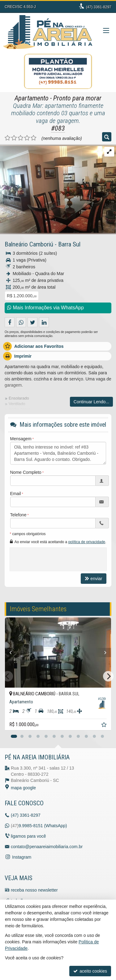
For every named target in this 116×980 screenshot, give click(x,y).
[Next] (108, 653)
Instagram (22, 857)
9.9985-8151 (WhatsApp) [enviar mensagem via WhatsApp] (43, 826)
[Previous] (8, 653)
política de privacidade (87, 542)
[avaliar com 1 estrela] (8, 138)
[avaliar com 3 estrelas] (21, 138)
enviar (93, 579)
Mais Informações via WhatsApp (45, 308)
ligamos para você (28, 836)
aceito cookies (90, 971)
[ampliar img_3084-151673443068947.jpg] (58, 189)
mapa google (23, 788)
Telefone (18, 515)
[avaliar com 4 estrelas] (27, 138)
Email (16, 494)
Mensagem (21, 439)
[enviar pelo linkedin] (44, 322)
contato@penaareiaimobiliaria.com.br (47, 847)
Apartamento (32, 98)
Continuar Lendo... (91, 402)
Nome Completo (26, 472)
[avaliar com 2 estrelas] (14, 138)
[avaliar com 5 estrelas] (34, 138)
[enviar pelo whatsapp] (21, 322)
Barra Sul (69, 244)
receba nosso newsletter (34, 890)
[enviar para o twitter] (32, 322)
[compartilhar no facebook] (10, 322)
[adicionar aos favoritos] (105, 726)
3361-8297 (99, 7)
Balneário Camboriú (29, 244)
